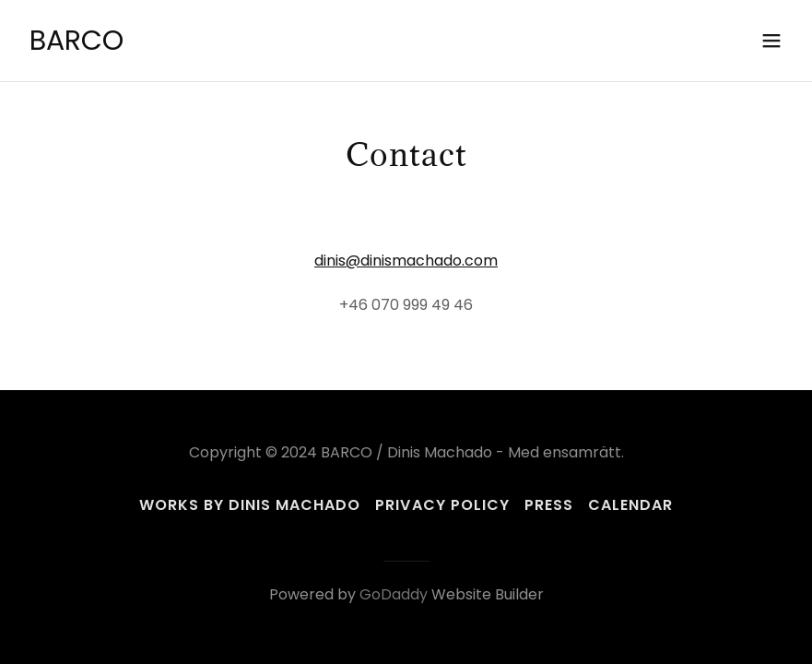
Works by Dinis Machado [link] (250, 505)
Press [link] (549, 505)
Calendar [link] (630, 505)
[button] (771, 41)
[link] (76, 45)
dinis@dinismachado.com (406, 261)
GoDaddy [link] (394, 594)
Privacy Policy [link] (442, 505)
